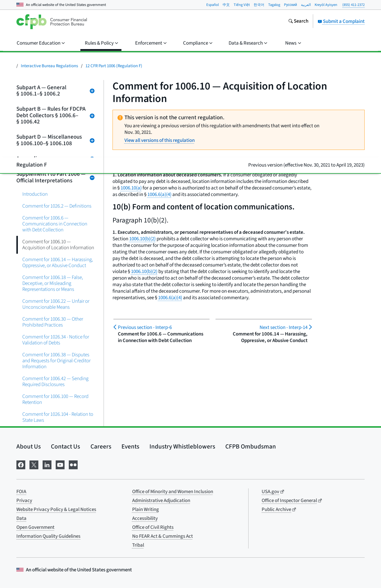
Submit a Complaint (341, 21)
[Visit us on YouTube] (60, 464)
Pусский (291, 5)
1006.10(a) (131, 188)
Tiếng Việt (242, 5)
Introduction (35, 194)
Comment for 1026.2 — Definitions (57, 206)
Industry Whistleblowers (182, 446)
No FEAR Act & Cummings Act (163, 536)
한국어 (259, 5)
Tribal (138, 545)
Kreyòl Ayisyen (326, 5)
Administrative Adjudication (161, 501)
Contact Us (65, 446)
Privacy (24, 501)
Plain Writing (146, 509)
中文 (226, 5)
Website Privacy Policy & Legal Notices (56, 509)
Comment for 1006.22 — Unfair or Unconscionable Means (56, 304)
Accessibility (145, 518)
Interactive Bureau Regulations (49, 66)
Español (213, 5)
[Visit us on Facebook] (21, 464)
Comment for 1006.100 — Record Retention (55, 399)
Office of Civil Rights (153, 527)
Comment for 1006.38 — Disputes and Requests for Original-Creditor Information (56, 361)
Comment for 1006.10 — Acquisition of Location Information (58, 245)
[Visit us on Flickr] (73, 464)
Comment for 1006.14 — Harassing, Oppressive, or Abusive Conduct (58, 262)
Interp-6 (145, 327)
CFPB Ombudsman (251, 446)
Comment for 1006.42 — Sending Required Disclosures (55, 381)
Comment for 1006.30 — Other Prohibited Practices (53, 322)
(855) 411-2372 (353, 5)
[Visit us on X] (34, 464)
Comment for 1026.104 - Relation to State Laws (58, 417)
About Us (29, 446)
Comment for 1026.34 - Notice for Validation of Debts (56, 340)
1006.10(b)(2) (142, 239)
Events (130, 446)
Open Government (35, 527)
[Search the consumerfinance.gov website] (298, 22)
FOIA (21, 492)
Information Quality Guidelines (48, 536)
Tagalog (274, 5)
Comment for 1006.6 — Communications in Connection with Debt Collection (55, 224)
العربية (306, 5)
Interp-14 (284, 327)
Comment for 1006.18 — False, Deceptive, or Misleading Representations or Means (53, 283)
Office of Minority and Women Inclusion (173, 492)
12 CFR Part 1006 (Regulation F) (114, 66)
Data (21, 518)
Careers (101, 446)
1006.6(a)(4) (159, 195)
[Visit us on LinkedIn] (47, 464)
